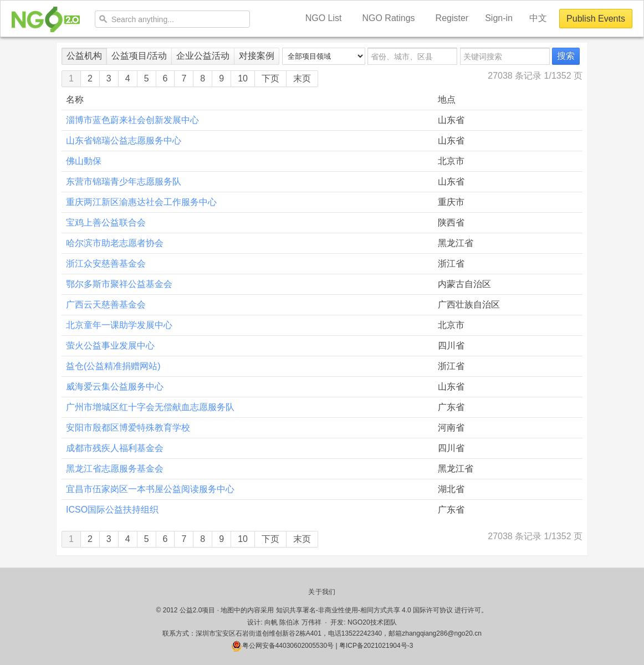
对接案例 (257, 56)
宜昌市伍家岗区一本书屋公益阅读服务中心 (150, 489)
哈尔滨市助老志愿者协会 (115, 243)
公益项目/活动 (139, 56)
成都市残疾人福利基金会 (115, 448)
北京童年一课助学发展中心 (119, 325)
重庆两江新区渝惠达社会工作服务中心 (141, 202)
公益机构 (84, 56)
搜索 (566, 56)
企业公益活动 (203, 56)
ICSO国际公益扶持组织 (112, 510)
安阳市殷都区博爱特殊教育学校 (128, 428)
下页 (270, 78)
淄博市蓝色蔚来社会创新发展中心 (132, 120)
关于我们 (322, 592)
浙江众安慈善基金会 (106, 264)
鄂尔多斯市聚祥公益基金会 (119, 284)
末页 (302, 78)
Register (452, 18)
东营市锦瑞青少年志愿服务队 (124, 181)
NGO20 (46, 19)
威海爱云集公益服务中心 (115, 387)
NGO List (324, 18)
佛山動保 (84, 161)
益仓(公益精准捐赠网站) (113, 366)
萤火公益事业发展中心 (110, 346)
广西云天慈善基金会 (106, 305)
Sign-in (499, 18)
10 (243, 78)
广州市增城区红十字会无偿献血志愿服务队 (150, 407)
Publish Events (596, 19)
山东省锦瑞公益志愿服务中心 (124, 140)
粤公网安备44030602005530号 (282, 646)
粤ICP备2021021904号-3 (376, 646)
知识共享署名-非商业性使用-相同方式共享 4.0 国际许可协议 (364, 610)
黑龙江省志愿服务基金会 (115, 469)
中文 (538, 18)
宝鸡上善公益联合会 (106, 222)
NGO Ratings (388, 18)
